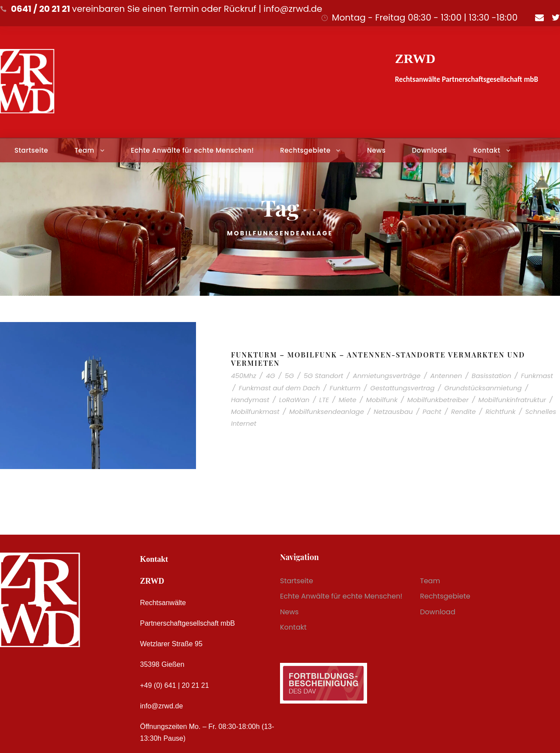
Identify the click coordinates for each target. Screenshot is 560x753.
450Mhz (244, 376)
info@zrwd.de (161, 706)
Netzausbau (393, 412)
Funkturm (345, 388)
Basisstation (491, 376)
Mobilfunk (382, 400)
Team (84, 150)
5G (289, 376)
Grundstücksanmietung (483, 388)
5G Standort (323, 376)
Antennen (446, 376)
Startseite (31, 150)
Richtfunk (501, 412)
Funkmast (537, 376)
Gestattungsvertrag (402, 388)
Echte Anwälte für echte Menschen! (192, 150)
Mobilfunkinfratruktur (512, 400)
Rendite (464, 412)
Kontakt (487, 150)
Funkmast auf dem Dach (280, 388)
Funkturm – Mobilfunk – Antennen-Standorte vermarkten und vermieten (378, 359)
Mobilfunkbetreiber (438, 400)
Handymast (250, 400)
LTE (324, 400)
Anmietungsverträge (387, 376)
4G (271, 376)
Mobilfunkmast (255, 412)
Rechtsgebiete (305, 150)
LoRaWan (294, 400)
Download (429, 150)
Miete (348, 400)
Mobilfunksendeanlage (327, 412)
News (376, 150)
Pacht (432, 412)
